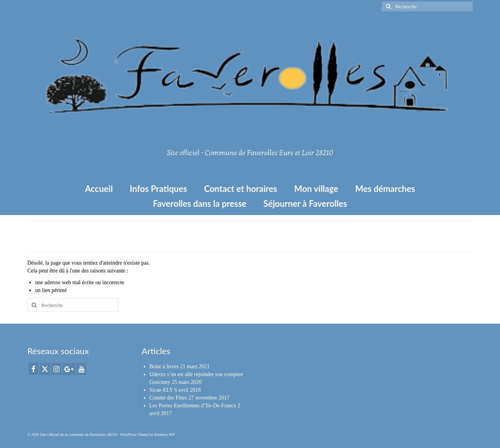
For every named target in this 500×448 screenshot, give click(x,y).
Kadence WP (164, 435)
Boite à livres (164, 366)
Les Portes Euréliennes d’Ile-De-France (193, 406)
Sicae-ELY (161, 390)
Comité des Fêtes (168, 398)
